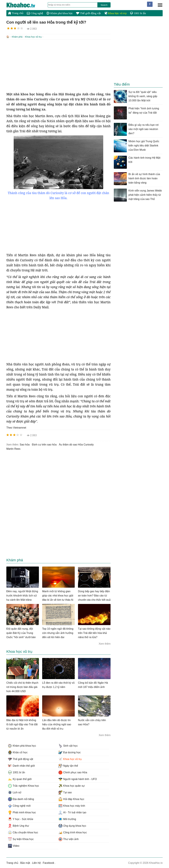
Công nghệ (35, 13)
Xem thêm (105, 643)
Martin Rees (13, 448)
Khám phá (17, 37)
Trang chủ (16, 13)
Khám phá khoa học (60, 13)
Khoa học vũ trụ (115, 13)
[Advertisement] (58, 65)
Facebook (49, 863)
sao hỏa (25, 444)
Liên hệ (36, 863)
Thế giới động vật (88, 13)
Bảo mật (25, 863)
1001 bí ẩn (138, 13)
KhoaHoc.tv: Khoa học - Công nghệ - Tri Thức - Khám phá (24, 5)
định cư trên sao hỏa (44, 444)
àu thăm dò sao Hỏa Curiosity (76, 444)
